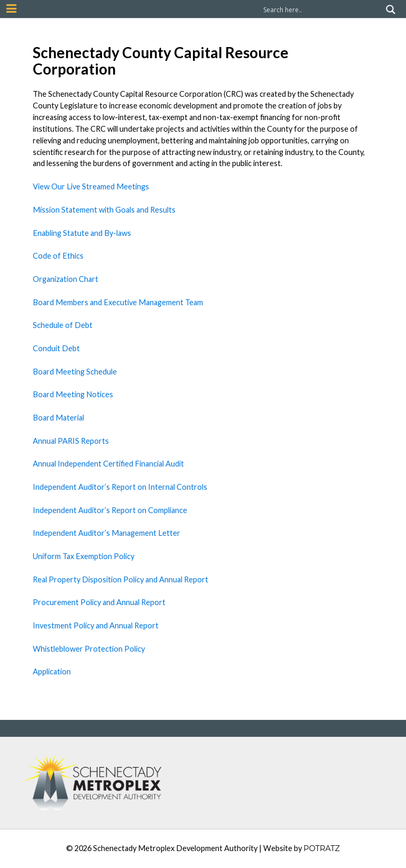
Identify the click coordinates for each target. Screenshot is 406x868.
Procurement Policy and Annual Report (99, 602)
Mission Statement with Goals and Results (104, 210)
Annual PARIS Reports (71, 441)
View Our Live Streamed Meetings (91, 186)
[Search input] (322, 10)
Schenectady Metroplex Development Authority (175, 848)
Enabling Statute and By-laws (82, 233)
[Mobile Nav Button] (11, 8)
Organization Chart (66, 279)
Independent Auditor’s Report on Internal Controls (120, 487)
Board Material (58, 418)
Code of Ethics (58, 256)
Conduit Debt (56, 348)
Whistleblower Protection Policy (89, 649)
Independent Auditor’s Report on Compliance (110, 510)
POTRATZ (322, 848)
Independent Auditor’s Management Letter (107, 533)
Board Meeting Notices (73, 394)
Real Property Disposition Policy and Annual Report (121, 579)
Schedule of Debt (63, 325)
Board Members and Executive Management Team (118, 302)
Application (52, 671)
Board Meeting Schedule (75, 372)
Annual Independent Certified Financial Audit (108, 464)
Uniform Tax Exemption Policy (84, 556)
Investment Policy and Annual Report (96, 625)
